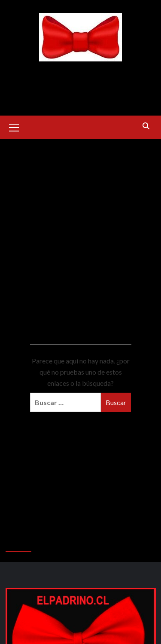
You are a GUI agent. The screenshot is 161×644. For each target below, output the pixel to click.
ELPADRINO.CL (80, 72)
